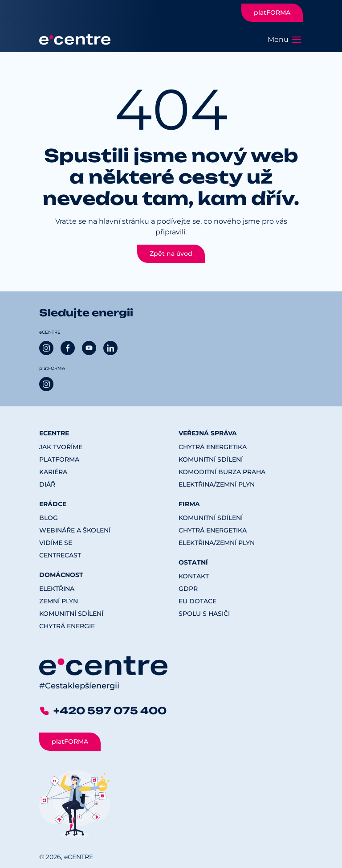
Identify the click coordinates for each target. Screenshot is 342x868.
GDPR (188, 589)
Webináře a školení (75, 530)
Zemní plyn (59, 601)
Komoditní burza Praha (222, 472)
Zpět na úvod (171, 254)
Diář (47, 484)
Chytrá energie (67, 626)
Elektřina (57, 589)
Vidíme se (56, 543)
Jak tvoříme (61, 447)
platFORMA (272, 12)
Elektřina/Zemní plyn (217, 484)
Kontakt (194, 576)
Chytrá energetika (213, 447)
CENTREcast (60, 555)
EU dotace (197, 601)
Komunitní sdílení (71, 614)
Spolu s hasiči (204, 614)
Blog (49, 518)
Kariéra (53, 472)
